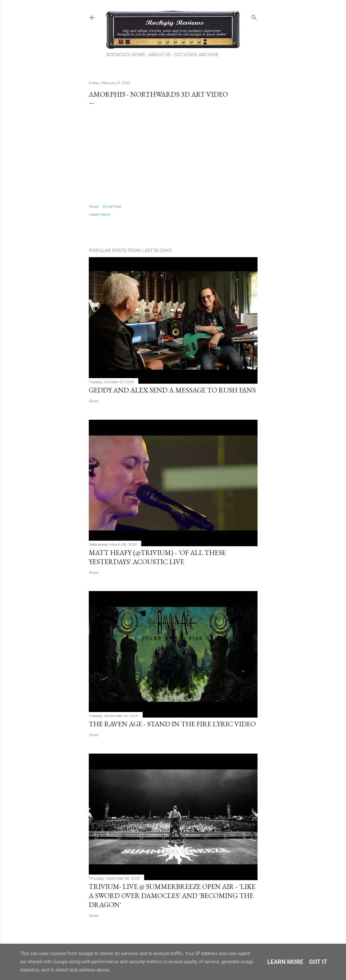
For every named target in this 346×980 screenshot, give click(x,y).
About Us (160, 55)
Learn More (285, 962)
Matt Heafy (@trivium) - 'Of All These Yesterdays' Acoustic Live (157, 557)
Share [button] (94, 206)
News (106, 214)
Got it (318, 962)
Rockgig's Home (126, 55)
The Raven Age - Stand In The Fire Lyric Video (172, 724)
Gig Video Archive (196, 55)
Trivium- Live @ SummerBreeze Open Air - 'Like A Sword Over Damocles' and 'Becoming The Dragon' (172, 896)
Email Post (112, 206)
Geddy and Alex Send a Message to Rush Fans (172, 390)
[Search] (254, 16)
